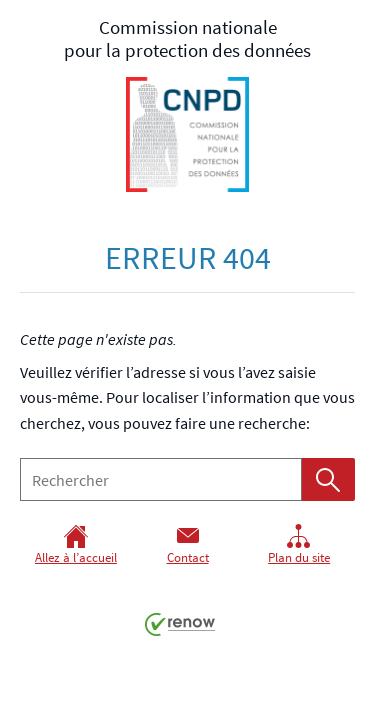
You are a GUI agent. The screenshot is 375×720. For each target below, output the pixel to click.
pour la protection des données (187, 103)
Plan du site (299, 544)
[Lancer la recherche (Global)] (328, 479)
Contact (188, 544)
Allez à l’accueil (76, 544)
